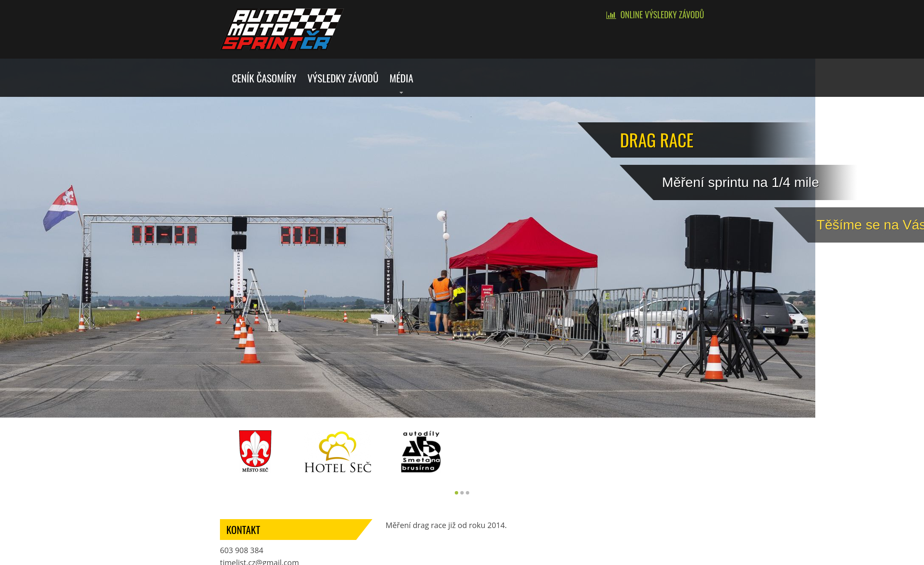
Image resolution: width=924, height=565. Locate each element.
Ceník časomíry (264, 78)
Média (401, 78)
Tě (861, 225)
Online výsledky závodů (662, 14)
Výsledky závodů (343, 78)
